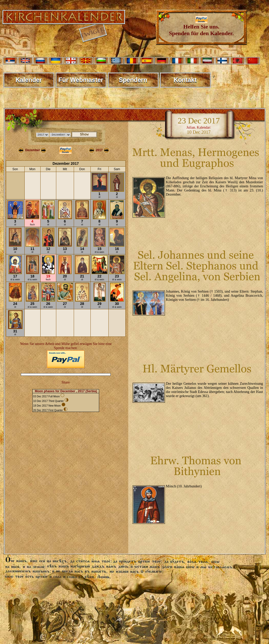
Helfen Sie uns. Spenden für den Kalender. (201, 27)
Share (66, 382)
